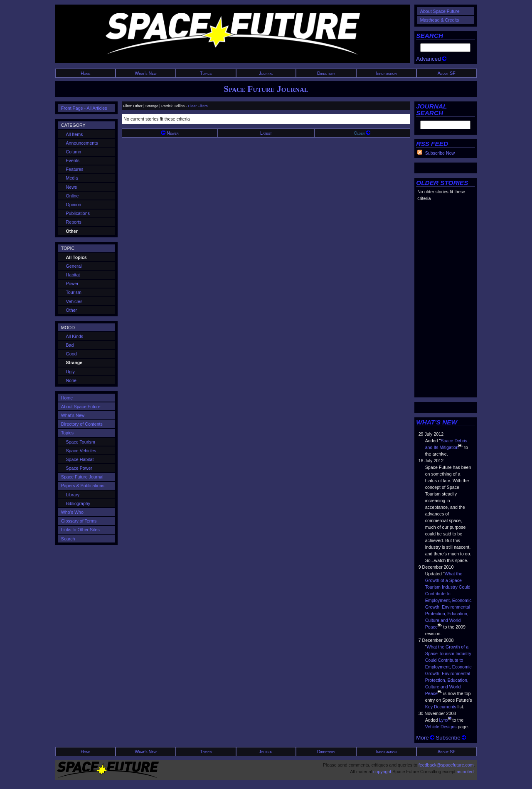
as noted (465, 772)
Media (72, 178)
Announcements (82, 143)
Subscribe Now (440, 153)
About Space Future (440, 11)
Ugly (70, 372)
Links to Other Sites (80, 530)
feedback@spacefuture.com (446, 765)
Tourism (74, 292)
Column (74, 152)
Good (71, 354)
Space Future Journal (266, 89)
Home (86, 73)
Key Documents (441, 707)
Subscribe (451, 738)
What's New (145, 73)
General (74, 266)
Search (68, 539)
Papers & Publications (83, 486)
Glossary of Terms (79, 521)
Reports (74, 222)
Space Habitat (80, 459)
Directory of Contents (82, 424)
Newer (170, 133)
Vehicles (74, 301)
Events (73, 160)
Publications (78, 213)
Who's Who (72, 512)
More (425, 738)
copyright (382, 772)
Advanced (431, 59)
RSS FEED (432, 144)
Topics (206, 73)
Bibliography (78, 503)
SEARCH (430, 36)
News (72, 187)
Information (387, 73)
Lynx (443, 720)
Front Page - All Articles (84, 108)
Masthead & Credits (440, 20)
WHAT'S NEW (437, 422)
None (71, 380)
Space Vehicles (81, 451)
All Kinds (75, 336)
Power (72, 284)
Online (73, 196)
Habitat (73, 275)
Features (75, 169)
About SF (447, 73)
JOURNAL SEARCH (431, 110)
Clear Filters (198, 106)
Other (72, 310)
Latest (266, 133)
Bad (70, 345)
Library (73, 495)
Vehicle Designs (441, 727)
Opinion (74, 205)
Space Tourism (81, 442)
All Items (75, 134)
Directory (326, 73)
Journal (266, 73)
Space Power (79, 468)
